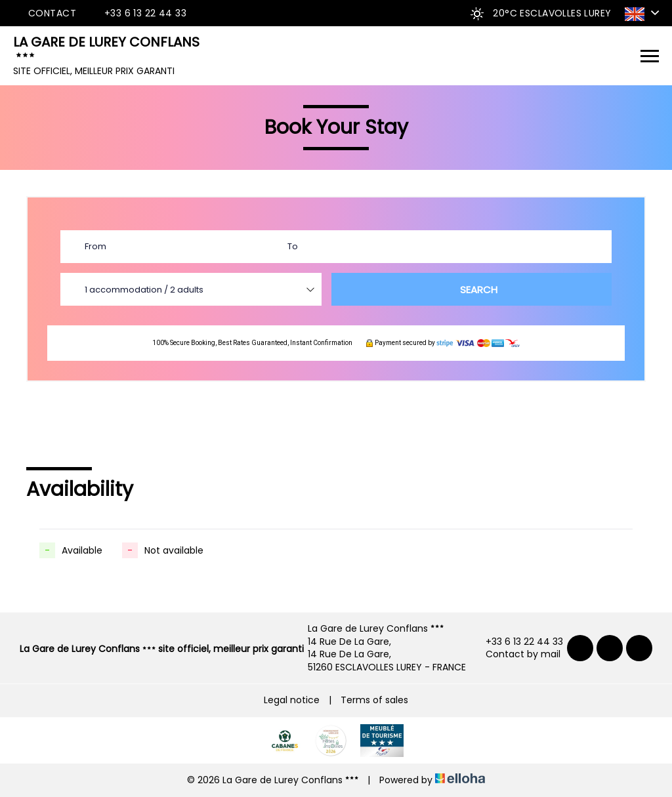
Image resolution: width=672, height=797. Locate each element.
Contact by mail (515, 654)
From (95, 246)
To (293, 246)
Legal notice (292, 700)
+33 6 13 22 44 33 (517, 642)
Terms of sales (374, 700)
